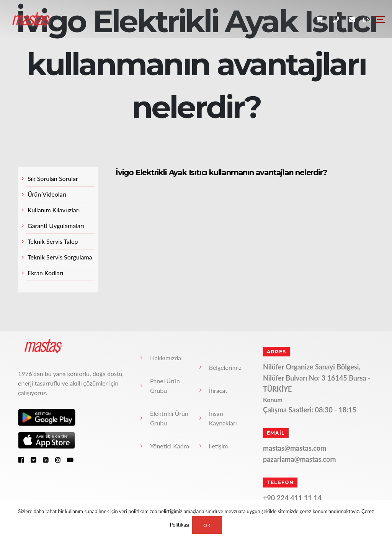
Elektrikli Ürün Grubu (169, 418)
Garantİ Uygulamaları (56, 226)
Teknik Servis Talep (53, 241)
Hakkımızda (166, 358)
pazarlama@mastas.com (300, 459)
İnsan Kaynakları (223, 418)
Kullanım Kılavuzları (54, 210)
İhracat (218, 390)
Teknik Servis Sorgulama (60, 257)
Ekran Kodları (45, 273)
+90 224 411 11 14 (292, 498)
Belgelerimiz (225, 367)
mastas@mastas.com (295, 448)
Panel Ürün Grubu (165, 386)
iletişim (219, 446)
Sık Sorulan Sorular (53, 178)
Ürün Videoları (47, 194)
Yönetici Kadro (170, 446)
